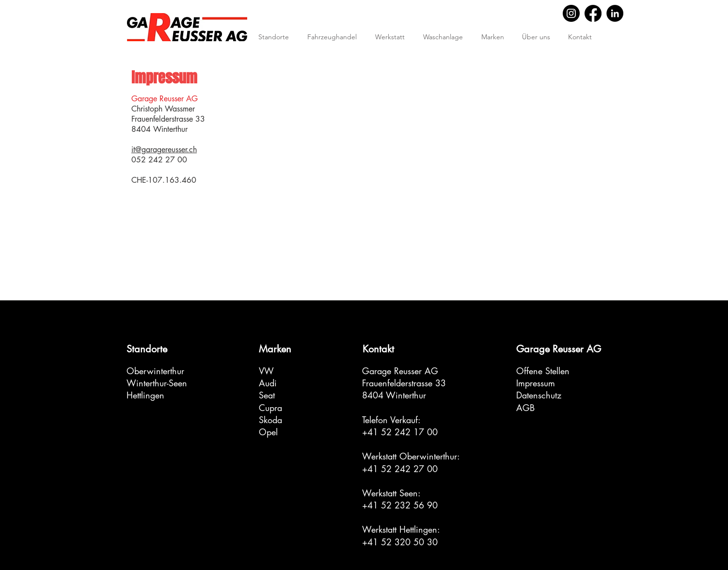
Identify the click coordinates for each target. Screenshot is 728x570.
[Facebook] (593, 13)
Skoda (270, 420)
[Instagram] (571, 13)
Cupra (270, 408)
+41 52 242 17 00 (400, 432)
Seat (267, 395)
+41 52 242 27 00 (400, 469)
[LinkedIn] (615, 13)
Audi (268, 383)
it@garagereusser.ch (164, 150)
